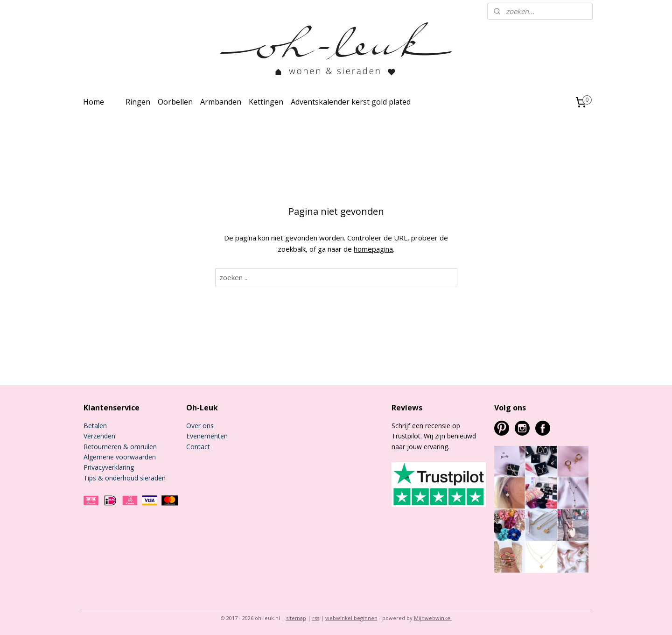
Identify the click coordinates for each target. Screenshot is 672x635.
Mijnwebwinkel (433, 618)
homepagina (373, 249)
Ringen (138, 102)
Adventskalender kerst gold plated (351, 102)
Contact (198, 447)
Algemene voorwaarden (120, 457)
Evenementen (207, 436)
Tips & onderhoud (111, 478)
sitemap (296, 618)
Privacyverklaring (109, 467)
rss (316, 618)
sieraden (152, 478)
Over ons (200, 426)
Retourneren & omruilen (120, 447)
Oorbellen (175, 102)
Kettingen (266, 102)
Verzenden (99, 436)
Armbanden (221, 102)
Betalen (95, 426)
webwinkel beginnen (351, 618)
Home (94, 102)
